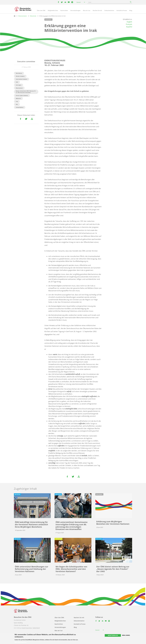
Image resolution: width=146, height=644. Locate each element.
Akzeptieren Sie (113, 635)
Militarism (18, 98)
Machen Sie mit (97, 10)
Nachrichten (64, 10)
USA (17, 82)
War (17, 104)
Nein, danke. (126, 635)
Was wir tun (87, 10)
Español (129, 27)
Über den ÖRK (41, 10)
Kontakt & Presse (122, 10)
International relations (22, 79)
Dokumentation (109, 10)
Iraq (17, 101)
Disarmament (19, 88)
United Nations (20, 107)
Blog (131, 10)
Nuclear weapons (20, 76)
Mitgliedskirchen (53, 10)
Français (129, 24)
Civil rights (19, 85)
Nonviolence (19, 73)
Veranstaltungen (75, 10)
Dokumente (33, 16)
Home (15, 16)
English (129, 22)
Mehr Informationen (21, 642)
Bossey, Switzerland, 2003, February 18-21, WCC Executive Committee (26, 92)
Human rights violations (22, 95)
